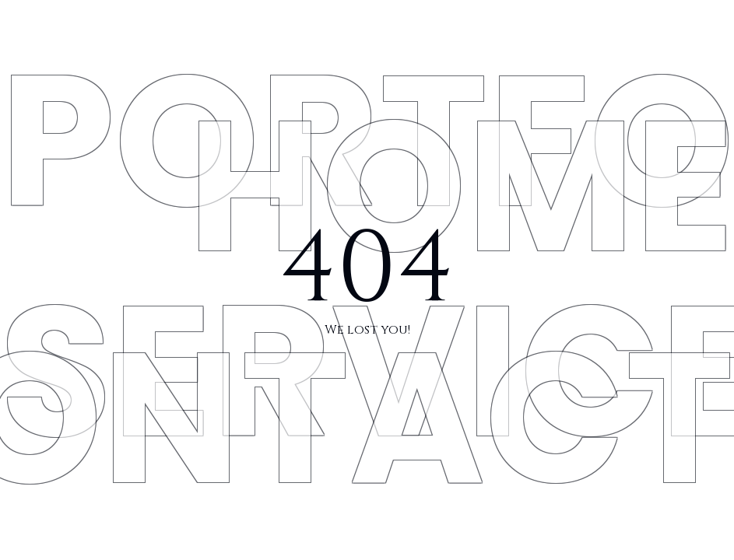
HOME (461, 187)
